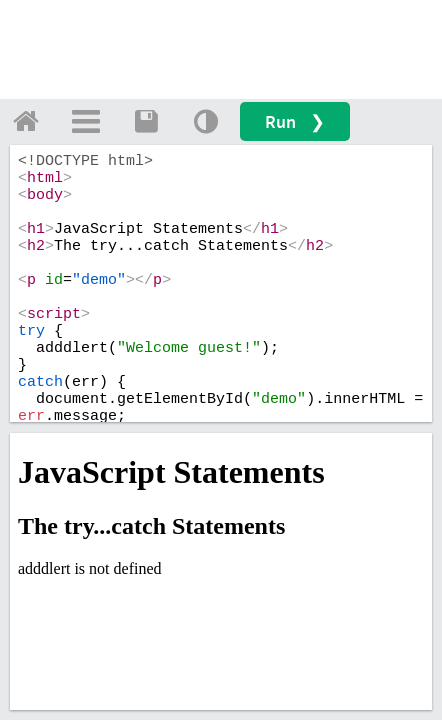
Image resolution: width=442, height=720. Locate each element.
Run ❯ (295, 121)
